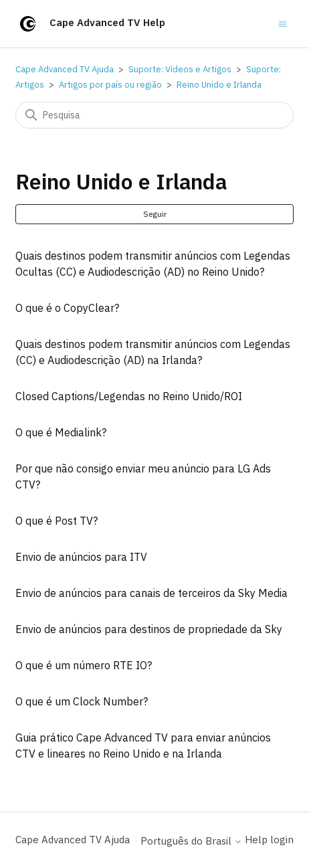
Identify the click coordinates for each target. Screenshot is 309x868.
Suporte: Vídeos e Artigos (180, 69)
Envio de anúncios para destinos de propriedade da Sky (149, 629)
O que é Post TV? (57, 521)
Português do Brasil (191, 841)
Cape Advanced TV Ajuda (65, 69)
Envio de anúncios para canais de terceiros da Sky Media (151, 593)
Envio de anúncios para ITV (81, 557)
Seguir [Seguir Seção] (155, 214)
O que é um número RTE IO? (84, 665)
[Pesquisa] (154, 115)
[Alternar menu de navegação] (283, 23)
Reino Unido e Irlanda (219, 85)
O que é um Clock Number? (82, 701)
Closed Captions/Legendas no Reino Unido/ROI (129, 396)
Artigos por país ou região (110, 85)
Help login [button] (269, 840)
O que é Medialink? (61, 432)
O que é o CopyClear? (67, 308)
